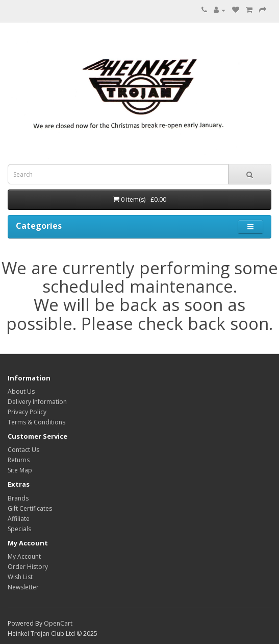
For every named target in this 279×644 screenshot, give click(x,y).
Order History (28, 567)
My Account (24, 556)
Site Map (20, 470)
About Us (21, 391)
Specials (19, 529)
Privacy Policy (27, 412)
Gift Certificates (30, 508)
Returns (19, 460)
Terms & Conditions (36, 422)
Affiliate (19, 519)
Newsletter (23, 587)
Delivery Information (37, 402)
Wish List (20, 577)
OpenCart (58, 623)
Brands (18, 498)
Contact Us (23, 450)
